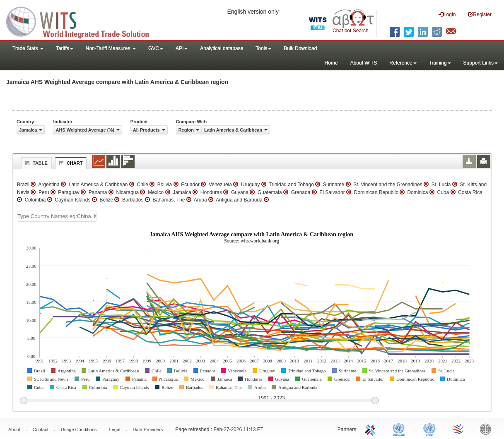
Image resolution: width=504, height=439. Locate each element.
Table (35, 163)
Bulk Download (300, 48)
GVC (156, 48)
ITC (371, 429)
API (182, 48)
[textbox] (57, 216)
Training (440, 63)
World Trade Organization (458, 429)
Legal (115, 429)
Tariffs (65, 48)
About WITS (364, 63)
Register (480, 14)
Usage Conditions (79, 429)
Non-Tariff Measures (111, 48)
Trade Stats (28, 48)
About (14, 429)
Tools (263, 48)
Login (447, 14)
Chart (70, 163)
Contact (41, 429)
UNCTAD (400, 429)
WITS (83, 21)
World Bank (487, 429)
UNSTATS (429, 429)
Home (331, 63)
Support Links (481, 63)
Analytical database (222, 48)
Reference (403, 63)
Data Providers (148, 429)
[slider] (199, 401)
